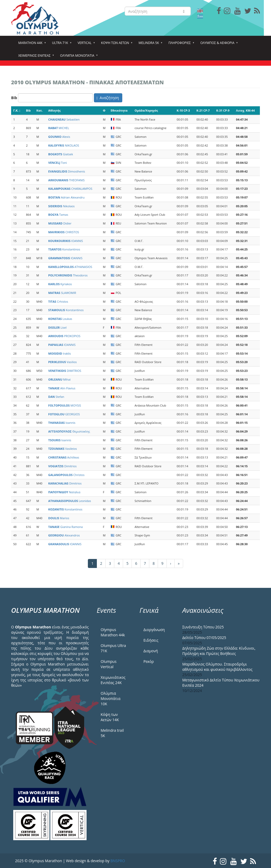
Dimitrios (62, 466)
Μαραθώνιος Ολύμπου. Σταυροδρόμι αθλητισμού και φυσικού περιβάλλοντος (217, 667)
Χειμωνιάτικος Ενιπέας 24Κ (113, 680)
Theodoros (68, 275)
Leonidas (69, 501)
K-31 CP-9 (223, 110)
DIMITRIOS (65, 371)
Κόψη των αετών (116, 45)
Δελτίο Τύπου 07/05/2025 (204, 638)
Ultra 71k (61, 45)
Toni (57, 163)
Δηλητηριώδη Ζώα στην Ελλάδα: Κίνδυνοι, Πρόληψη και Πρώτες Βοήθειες (219, 651)
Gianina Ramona (65, 527)
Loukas (60, 319)
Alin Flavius (62, 388)
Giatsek (60, 154)
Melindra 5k (149, 45)
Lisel (57, 327)
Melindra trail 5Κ (112, 733)
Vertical (85, 45)
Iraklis (60, 353)
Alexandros (64, 535)
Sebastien (64, 119)
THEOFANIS (66, 180)
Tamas (58, 215)
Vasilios (62, 362)
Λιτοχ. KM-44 (245, 110)
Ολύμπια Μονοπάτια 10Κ (110, 699)
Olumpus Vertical (109, 664)
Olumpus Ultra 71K (113, 648)
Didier (60, 223)
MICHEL (59, 128)
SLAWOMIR (62, 293)
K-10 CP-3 (183, 110)
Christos (66, 475)
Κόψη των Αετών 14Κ (110, 717)
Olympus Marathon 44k (113, 632)
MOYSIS (65, 405)
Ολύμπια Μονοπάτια (78, 57)
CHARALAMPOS (70, 189)
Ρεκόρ (149, 661)
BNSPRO (118, 861)
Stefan (56, 397)
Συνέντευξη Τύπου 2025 (203, 627)
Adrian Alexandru (66, 197)
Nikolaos (61, 206)
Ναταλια (64, 492)
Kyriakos (60, 284)
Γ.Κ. (17, 110)
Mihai (59, 379)
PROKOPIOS (64, 336)
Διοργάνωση (154, 630)
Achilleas (64, 457)
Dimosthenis (67, 171)
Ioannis (62, 423)
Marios (59, 518)
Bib (14, 98)
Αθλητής (54, 110)
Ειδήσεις (151, 640)
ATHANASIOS (70, 267)
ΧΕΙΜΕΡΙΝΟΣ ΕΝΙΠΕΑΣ (35, 57)
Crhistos (58, 301)
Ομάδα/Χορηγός (146, 110)
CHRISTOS (64, 232)
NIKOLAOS (64, 145)
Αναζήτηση (108, 98)
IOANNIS (66, 241)
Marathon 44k (31, 45)
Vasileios (62, 449)
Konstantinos (64, 249)
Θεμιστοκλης (69, 431)
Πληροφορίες (180, 45)
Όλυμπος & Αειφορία (218, 45)
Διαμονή (151, 651)
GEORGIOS (64, 414)
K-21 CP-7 (203, 110)
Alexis (59, 137)
